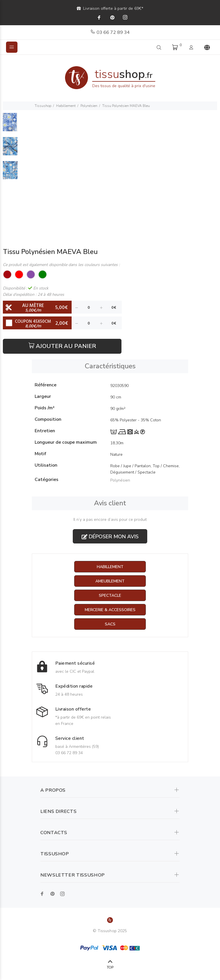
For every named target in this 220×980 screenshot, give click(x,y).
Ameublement (110, 581)
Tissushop (43, 106)
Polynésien (89, 106)
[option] (10, 125)
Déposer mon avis (110, 537)
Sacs (110, 624)
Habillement (66, 106)
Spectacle (110, 595)
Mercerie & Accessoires (110, 610)
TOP (110, 967)
